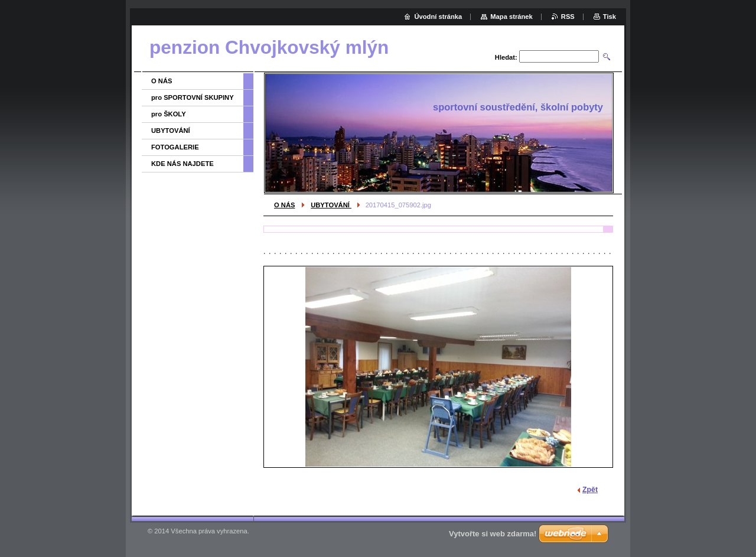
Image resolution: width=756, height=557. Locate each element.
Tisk (610, 17)
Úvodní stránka (438, 17)
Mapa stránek (511, 17)
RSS (568, 17)
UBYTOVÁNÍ (331, 205)
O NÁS (284, 205)
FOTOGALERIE (175, 147)
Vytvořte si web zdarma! (493, 534)
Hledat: (506, 57)
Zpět (590, 490)
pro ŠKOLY (169, 114)
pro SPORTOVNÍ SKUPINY (193, 97)
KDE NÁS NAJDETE (183, 164)
